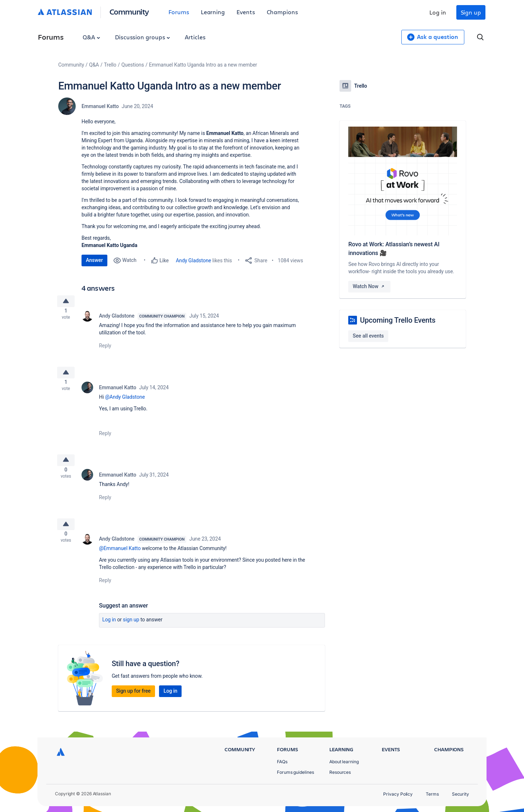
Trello (110, 65)
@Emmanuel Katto (120, 560)
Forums (179, 12)
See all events (368, 336)
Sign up (471, 12)
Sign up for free (133, 702)
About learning (344, 762)
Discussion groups (143, 37)
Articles (195, 37)
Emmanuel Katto (100, 106)
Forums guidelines (295, 772)
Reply (105, 349)
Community (129, 11)
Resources (340, 772)
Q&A (91, 37)
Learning (213, 12)
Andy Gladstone (193, 260)
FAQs (282, 762)
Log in (438, 12)
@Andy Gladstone (125, 402)
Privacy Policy (398, 794)
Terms (432, 794)
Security (461, 794)
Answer (94, 260)
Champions (282, 12)
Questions (132, 65)
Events (246, 12)
